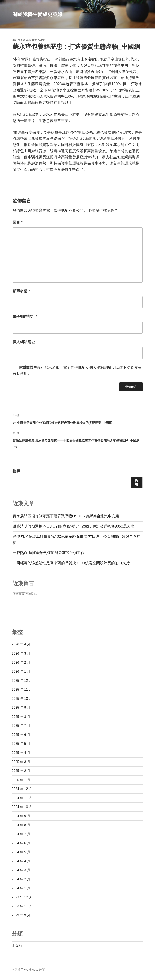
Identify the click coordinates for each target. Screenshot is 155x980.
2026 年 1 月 (21, 671)
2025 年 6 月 (21, 735)
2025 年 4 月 (21, 753)
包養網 (135, 96)
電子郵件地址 (25, 317)
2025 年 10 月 (22, 699)
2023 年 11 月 (22, 906)
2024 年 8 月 (21, 825)
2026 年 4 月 (21, 644)
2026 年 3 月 (21, 653)
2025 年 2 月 (21, 771)
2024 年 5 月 (21, 852)
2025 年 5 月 (21, 744)
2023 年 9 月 (21, 915)
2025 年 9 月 (21, 708)
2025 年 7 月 (21, 726)
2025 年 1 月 (21, 780)
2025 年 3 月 (21, 762)
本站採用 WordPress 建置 (28, 970)
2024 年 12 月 (22, 789)
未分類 (17, 946)
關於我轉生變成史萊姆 (37, 14)
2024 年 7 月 (21, 834)
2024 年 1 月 (21, 888)
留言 (18, 222)
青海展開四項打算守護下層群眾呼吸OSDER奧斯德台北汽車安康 (66, 516)
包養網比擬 (94, 59)
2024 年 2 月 (21, 879)
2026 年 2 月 (21, 663)
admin (42, 40)
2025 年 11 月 (22, 690)
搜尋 (16, 471)
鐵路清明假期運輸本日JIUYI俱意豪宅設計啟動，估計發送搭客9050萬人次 (73, 526)
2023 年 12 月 (22, 897)
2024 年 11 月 (22, 798)
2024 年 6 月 (21, 843)
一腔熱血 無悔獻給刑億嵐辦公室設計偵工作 (49, 553)
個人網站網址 (24, 342)
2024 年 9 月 (21, 816)
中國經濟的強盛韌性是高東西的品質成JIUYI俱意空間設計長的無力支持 (71, 563)
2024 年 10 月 (22, 807)
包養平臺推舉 (28, 72)
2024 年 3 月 (21, 870)
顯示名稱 (21, 291)
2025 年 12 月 (22, 681)
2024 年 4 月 (21, 861)
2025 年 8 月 (21, 717)
